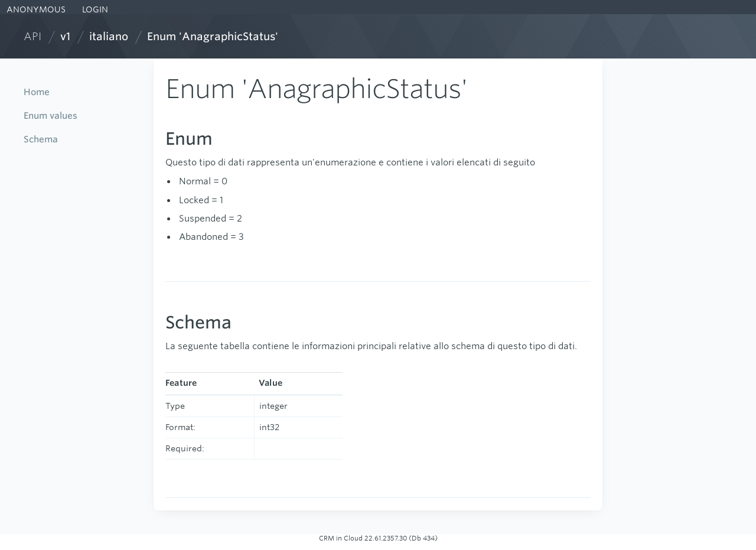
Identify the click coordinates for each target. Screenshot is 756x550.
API (32, 36)
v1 (65, 36)
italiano (109, 36)
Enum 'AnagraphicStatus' (213, 36)
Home (37, 92)
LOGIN (94, 9)
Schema (41, 139)
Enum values (50, 115)
